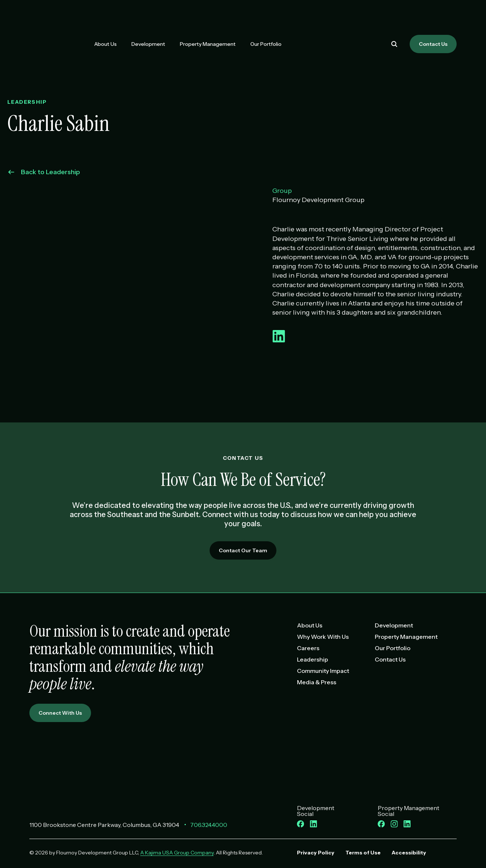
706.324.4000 (209, 825)
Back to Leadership (44, 172)
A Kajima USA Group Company (177, 853)
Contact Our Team (243, 550)
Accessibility (409, 853)
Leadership (313, 659)
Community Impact (323, 671)
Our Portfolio (266, 44)
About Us (106, 44)
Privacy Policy (316, 853)
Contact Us (433, 44)
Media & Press (317, 682)
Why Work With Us (323, 637)
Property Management (208, 44)
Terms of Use (363, 853)
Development (148, 44)
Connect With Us (60, 713)
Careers (308, 648)
